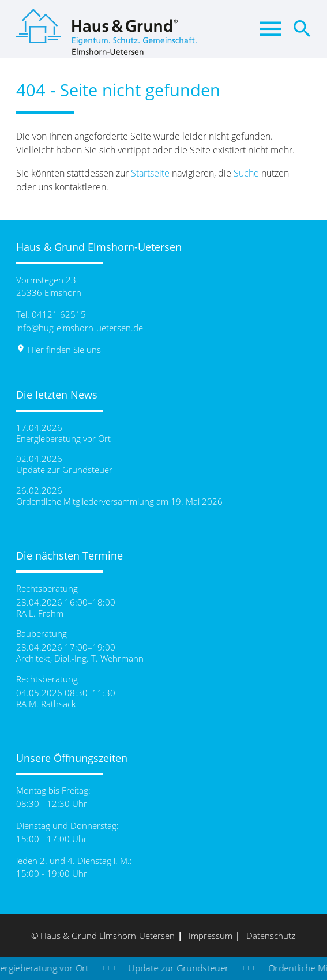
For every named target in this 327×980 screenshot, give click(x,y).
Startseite (150, 173)
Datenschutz (271, 936)
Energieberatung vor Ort (63, 439)
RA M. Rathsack (46, 704)
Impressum (211, 936)
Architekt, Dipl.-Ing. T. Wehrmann (80, 658)
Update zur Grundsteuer (64, 470)
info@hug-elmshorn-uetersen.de (80, 328)
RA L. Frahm (40, 613)
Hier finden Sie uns (59, 350)
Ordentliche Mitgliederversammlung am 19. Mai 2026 (119, 502)
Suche (246, 173)
